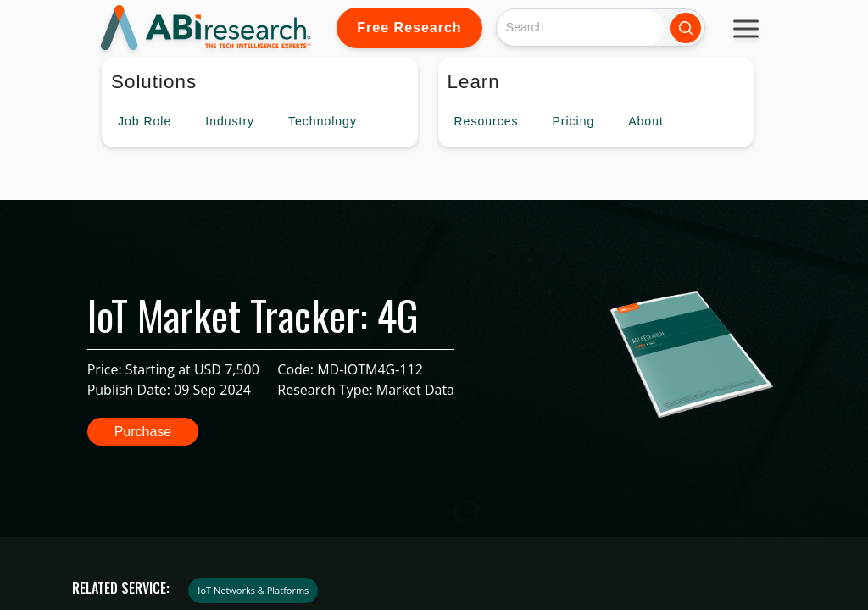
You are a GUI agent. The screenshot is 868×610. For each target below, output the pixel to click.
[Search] (580, 28)
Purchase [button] (143, 432)
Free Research (409, 28)
